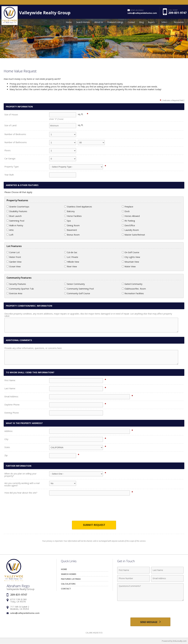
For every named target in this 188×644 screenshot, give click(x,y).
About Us (99, 23)
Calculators (68, 584)
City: (6, 439)
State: (7, 447)
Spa (67, 221)
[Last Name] (167, 570)
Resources (179, 23)
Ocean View (14, 266)
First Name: (10, 380)
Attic (10, 230)
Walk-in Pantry (15, 225)
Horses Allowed (131, 216)
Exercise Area (14, 293)
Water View (129, 266)
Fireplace (128, 207)
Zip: (6, 455)
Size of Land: (11, 125)
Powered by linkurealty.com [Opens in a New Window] (174, 641)
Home (69, 23)
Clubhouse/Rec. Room (134, 289)
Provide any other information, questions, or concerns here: (33, 348)
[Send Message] (150, 622)
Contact (131, 23)
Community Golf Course (77, 293)
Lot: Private (71, 257)
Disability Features (17, 211)
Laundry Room (130, 230)
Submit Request (94, 525)
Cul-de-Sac (71, 252)
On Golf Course (131, 252)
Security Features (16, 284)
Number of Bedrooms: (15, 134)
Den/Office (128, 225)
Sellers (164, 23)
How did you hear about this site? (21, 493)
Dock (126, 211)
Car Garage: (10, 158)
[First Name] (133, 570)
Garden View (14, 262)
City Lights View (131, 257)
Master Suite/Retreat (133, 235)
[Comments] (150, 592)
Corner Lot (13, 252)
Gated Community (132, 284)
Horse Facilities (73, 216)
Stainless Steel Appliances (78, 207)
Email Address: (11, 397)
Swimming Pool (15, 221)
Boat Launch (14, 216)
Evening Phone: (12, 413)
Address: (9, 431)
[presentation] (94, 510)
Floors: (8, 150)
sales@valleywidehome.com (25, 613)
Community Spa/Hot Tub (20, 289)
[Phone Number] (133, 578)
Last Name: (10, 388)
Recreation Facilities (133, 293)
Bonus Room (72, 235)
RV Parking (128, 221)
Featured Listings (115, 23)
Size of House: (11, 115)
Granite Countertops (18, 207)
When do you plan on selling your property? (20, 475)
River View (71, 266)
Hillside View (72, 262)
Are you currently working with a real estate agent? (22, 484)
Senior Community (75, 284)
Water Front (14, 257)
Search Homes (83, 23)
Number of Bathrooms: (16, 142)
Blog (142, 23)
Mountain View (130, 262)
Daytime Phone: (12, 405)
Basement (71, 230)
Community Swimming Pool (79, 289)
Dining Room (72, 225)
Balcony (69, 211)
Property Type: (12, 167)
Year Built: (9, 175)
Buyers (151, 23)
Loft (10, 235)
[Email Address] (167, 578)
